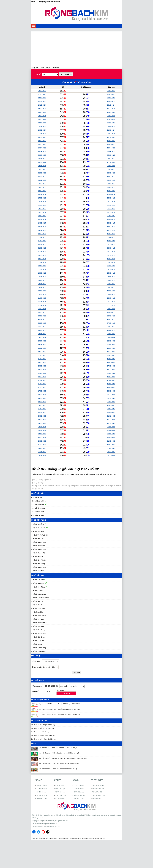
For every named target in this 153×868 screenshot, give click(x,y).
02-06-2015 (42, 248)
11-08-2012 (42, 298)
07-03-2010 (111, 323)
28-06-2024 (42, 116)
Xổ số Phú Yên (38, 531)
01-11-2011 (42, 305)
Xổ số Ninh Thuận (39, 560)
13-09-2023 (111, 141)
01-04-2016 (42, 237)
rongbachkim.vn (86, 839)
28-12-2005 (42, 395)
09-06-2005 (42, 405)
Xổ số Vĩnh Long (39, 630)
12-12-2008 (42, 352)
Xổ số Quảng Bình (40, 549)
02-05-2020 (42, 173)
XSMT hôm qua (60, 789)
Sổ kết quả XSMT (61, 796)
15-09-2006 (111, 377)
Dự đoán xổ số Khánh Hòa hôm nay (44, 740)
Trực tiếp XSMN (79, 786)
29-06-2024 (111, 116)
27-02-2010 (42, 327)
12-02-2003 (111, 445)
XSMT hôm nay (60, 793)
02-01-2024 (111, 134)
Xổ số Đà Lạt (38, 644)
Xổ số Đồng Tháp (39, 594)
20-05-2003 (42, 441)
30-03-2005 (42, 412)
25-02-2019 (111, 194)
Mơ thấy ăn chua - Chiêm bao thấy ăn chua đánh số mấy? (59, 764)
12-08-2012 (111, 298)
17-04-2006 (42, 387)
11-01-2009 (111, 348)
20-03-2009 (111, 345)
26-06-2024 (42, 119)
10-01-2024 (42, 130)
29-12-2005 (111, 395)
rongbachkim (53, 839)
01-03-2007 (42, 373)
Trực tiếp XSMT (60, 786)
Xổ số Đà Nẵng (38, 524)
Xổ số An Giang (39, 612)
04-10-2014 (42, 255)
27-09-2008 (42, 355)
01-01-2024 (42, 134)
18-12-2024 (111, 105)
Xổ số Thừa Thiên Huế (41, 535)
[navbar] (33, 26)
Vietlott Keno (96, 799)
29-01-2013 (42, 284)
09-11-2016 (42, 230)
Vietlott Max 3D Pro (99, 796)
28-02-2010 (111, 327)
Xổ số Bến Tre (38, 605)
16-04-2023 (111, 148)
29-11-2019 (111, 180)
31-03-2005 (111, 412)
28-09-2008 (111, 355)
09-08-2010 (111, 316)
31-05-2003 (111, 437)
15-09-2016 (111, 234)
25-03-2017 (111, 216)
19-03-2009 (42, 345)
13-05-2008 (42, 362)
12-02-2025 (42, 101)
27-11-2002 (111, 452)
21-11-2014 (42, 252)
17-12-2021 (111, 162)
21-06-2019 (111, 187)
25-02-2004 (42, 430)
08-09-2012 (42, 294)
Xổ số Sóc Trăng (39, 587)
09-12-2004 (42, 423)
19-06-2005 (42, 402)
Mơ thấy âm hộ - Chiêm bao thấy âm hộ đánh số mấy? (58, 748)
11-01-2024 (111, 130)
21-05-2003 (111, 441)
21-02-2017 (111, 219)
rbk (37, 839)
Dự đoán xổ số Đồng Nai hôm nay (43, 725)
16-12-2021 (42, 162)
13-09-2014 (111, 259)
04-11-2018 (111, 202)
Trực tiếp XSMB (42, 786)
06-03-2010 (42, 323)
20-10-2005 (111, 398)
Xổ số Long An (38, 641)
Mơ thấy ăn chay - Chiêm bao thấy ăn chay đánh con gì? (58, 769)
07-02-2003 (111, 448)
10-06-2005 (111, 405)
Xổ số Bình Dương (40, 623)
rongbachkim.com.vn (47, 821)
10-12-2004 (111, 423)
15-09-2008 (42, 359)
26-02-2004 (111, 430)
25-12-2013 (111, 266)
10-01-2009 (42, 348)
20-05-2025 (111, 98)
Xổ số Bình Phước (40, 633)
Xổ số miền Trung (39, 520)
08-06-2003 (111, 434)
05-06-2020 (111, 169)
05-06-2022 (111, 155)
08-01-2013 (42, 287)
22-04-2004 (42, 427)
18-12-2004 (42, 420)
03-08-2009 (42, 337)
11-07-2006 (42, 380)
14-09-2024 (42, 112)
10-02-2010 (42, 330)
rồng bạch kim (43, 839)
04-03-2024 (111, 126)
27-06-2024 (111, 119)
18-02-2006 (111, 391)
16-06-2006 (111, 384)
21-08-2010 (111, 312)
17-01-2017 (111, 227)
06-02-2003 (42, 448)
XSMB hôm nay (42, 793)
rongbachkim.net (75, 839)
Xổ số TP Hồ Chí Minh (41, 598)
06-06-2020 (42, 169)
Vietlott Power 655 (98, 789)
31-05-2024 (111, 123)
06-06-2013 (111, 277)
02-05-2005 (111, 409)
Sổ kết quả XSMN (79, 796)
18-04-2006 (111, 387)
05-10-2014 (111, 255)
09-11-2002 (111, 455)
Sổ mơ (34, 744)
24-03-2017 (42, 216)
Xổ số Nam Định (38, 512)
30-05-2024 (42, 123)
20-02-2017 (42, 219)
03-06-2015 (111, 248)
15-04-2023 (42, 148)
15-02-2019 (42, 198)
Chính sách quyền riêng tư (40, 827)
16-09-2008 (111, 359)
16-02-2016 (111, 241)
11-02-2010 (111, 330)
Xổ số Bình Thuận (39, 616)
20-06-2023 (42, 144)
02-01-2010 (42, 334)
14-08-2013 (42, 273)
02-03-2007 (111, 373)
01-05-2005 (42, 409)
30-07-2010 (42, 319)
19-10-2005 (42, 398)
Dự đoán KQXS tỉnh (39, 721)
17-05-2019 (42, 191)
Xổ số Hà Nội (37, 497)
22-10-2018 (111, 205)
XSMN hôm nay (79, 793)
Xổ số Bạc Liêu (38, 601)
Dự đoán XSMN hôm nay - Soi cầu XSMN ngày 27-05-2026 (59, 710)
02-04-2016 (111, 237)
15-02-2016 (42, 241)
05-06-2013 (42, 277)
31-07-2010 (111, 319)
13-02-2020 (42, 177)
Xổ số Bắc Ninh (38, 505)
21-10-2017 (111, 212)
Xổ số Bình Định (39, 546)
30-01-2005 (42, 416)
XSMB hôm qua (42, 789)
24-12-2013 (42, 266)
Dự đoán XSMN (79, 799)
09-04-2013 (111, 280)
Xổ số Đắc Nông (39, 564)
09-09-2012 (42, 291)
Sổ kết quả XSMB (42, 796)
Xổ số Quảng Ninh (39, 501)
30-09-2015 (42, 244)
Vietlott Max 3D (97, 793)
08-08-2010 (42, 316)
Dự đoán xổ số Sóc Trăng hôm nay (43, 732)
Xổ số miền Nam (38, 575)
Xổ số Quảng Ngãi (40, 567)
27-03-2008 (111, 366)
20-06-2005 (111, 402)
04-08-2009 (111, 337)
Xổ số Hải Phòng (39, 508)
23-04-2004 (111, 427)
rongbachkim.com (63, 839)
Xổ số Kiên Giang (39, 648)
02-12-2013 (111, 269)
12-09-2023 (42, 141)
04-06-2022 (42, 155)
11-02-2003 (42, 445)
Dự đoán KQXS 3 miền (40, 700)
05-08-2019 (111, 184)
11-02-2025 (111, 101)
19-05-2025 (42, 98)
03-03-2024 (42, 126)
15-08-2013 (111, 273)
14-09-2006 (42, 377)
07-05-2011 (111, 309)
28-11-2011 (111, 302)
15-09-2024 (111, 112)
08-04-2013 (42, 280)
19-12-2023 (111, 137)
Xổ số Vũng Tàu (39, 608)
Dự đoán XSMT (60, 799)
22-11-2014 (111, 252)
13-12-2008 (111, 352)
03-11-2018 (42, 202)
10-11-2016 (111, 230)
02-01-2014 (111, 262)
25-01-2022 (111, 159)
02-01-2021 (111, 166)
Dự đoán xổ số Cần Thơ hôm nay (43, 729)
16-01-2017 (42, 227)
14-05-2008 (111, 362)
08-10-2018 (42, 209)
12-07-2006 (111, 380)
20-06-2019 (42, 187)
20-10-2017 (42, 212)
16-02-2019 (111, 198)
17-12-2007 (111, 370)
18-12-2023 (42, 137)
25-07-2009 (42, 341)
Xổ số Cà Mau (38, 591)
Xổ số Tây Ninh (38, 619)
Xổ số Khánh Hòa (39, 528)
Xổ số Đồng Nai (39, 583)
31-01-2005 (111, 416)
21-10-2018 (42, 205)
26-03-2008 (42, 366)
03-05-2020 (111, 173)
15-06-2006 (42, 384)
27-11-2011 (42, 302)
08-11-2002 (42, 455)
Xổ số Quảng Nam (40, 542)
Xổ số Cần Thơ (38, 580)
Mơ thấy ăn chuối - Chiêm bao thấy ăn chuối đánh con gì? (59, 754)
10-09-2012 (111, 291)
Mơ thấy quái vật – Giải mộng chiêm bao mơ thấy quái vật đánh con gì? (64, 759)
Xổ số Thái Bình (38, 515)
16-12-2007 (42, 370)
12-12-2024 (42, 109)
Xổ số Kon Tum (38, 571)
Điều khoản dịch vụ (56, 827)
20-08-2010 (42, 312)
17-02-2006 (42, 391)
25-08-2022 (111, 151)
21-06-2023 (111, 144)
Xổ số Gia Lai (38, 556)
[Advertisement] (76, 48)
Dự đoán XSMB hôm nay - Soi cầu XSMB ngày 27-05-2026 (59, 704)
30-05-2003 (42, 437)
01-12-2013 (42, 269)
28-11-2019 (42, 180)
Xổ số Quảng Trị (39, 553)
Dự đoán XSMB (42, 799)
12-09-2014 (42, 259)
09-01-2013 (111, 287)
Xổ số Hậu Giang (39, 637)
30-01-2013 (111, 284)
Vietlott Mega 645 (98, 786)
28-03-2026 (111, 94)
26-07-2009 (111, 341)
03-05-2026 (111, 91)
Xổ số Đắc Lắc (38, 539)
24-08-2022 (42, 151)
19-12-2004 (111, 420)
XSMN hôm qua (79, 789)
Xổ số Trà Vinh (38, 626)
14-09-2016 (42, 234)
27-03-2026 (42, 94)
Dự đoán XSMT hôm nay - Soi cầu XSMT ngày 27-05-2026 (59, 715)
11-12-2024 (111, 109)
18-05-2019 (111, 191)
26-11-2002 (42, 452)
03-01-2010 (111, 334)
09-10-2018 (111, 209)
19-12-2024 (42, 105)
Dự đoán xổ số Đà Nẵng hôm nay (43, 736)
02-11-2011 (111, 305)
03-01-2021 (42, 166)
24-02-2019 (42, 194)
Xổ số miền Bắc (38, 493)
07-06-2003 (42, 434)
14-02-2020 (111, 177)
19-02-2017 (42, 223)
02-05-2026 (42, 91)
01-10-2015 (111, 244)
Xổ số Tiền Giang (39, 651)
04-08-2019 (42, 184)
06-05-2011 (42, 309)
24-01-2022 (42, 159)
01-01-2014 (42, 262)
